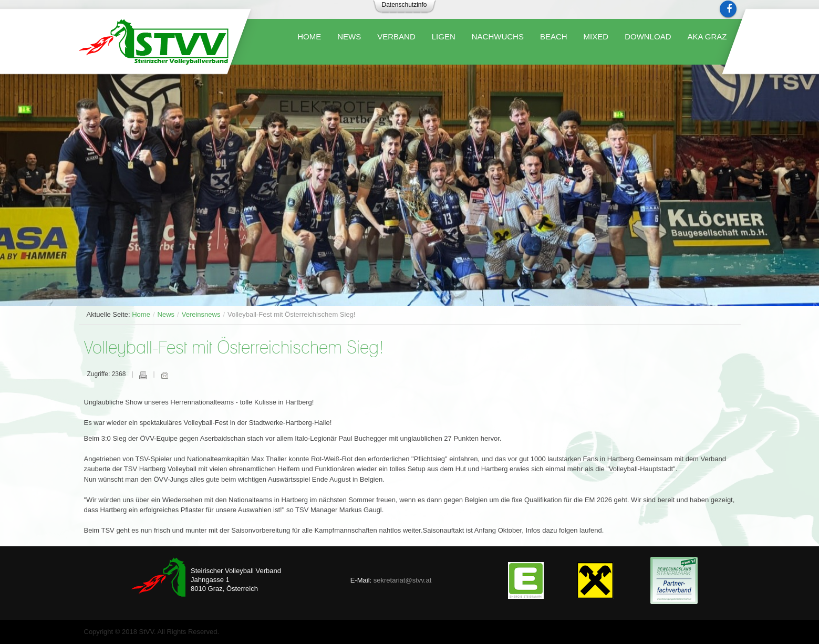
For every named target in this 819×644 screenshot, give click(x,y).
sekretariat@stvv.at (403, 580)
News (166, 314)
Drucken (143, 375)
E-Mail (164, 375)
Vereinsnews (201, 314)
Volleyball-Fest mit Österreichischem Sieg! (234, 349)
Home (141, 314)
